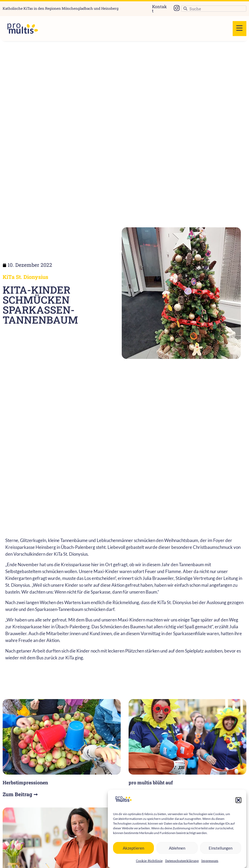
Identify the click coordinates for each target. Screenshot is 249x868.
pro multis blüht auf (151, 782)
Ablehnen (177, 857)
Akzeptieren (133, 857)
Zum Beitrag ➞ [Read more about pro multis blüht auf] (146, 794)
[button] (238, 809)
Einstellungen (221, 857)
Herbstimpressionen (25, 782)
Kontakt (159, 9)
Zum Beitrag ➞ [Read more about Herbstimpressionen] (20, 794)
